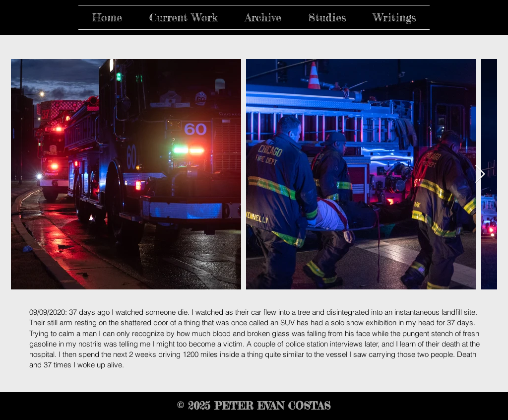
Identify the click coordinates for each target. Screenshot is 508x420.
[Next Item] (480, 175)
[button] (183, 17)
